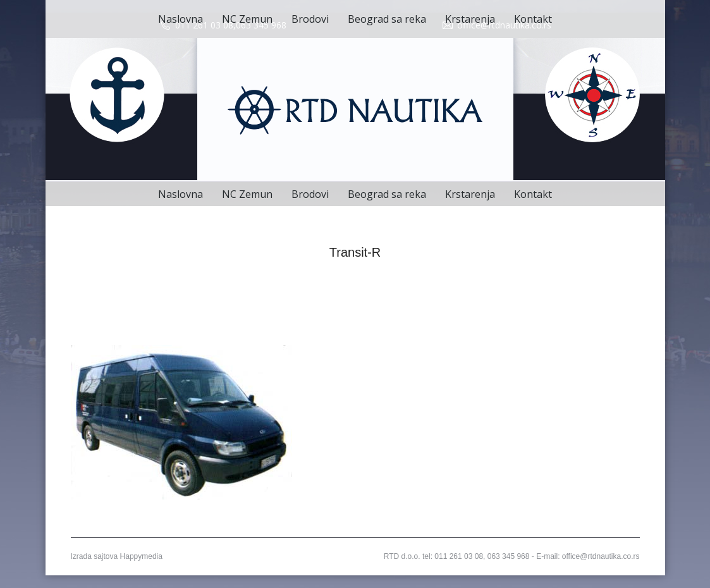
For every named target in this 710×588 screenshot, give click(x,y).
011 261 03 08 (204, 25)
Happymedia (141, 556)
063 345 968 (261, 25)
